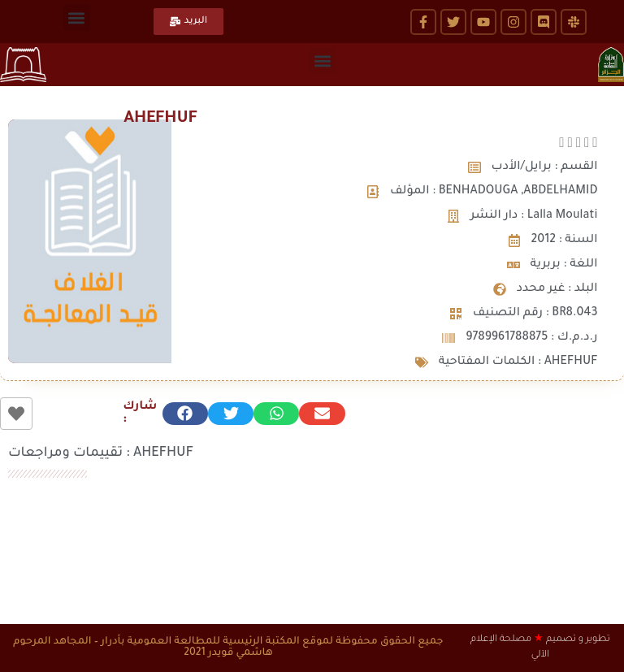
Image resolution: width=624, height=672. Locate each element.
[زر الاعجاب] (16, 414)
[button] (77, 17)
